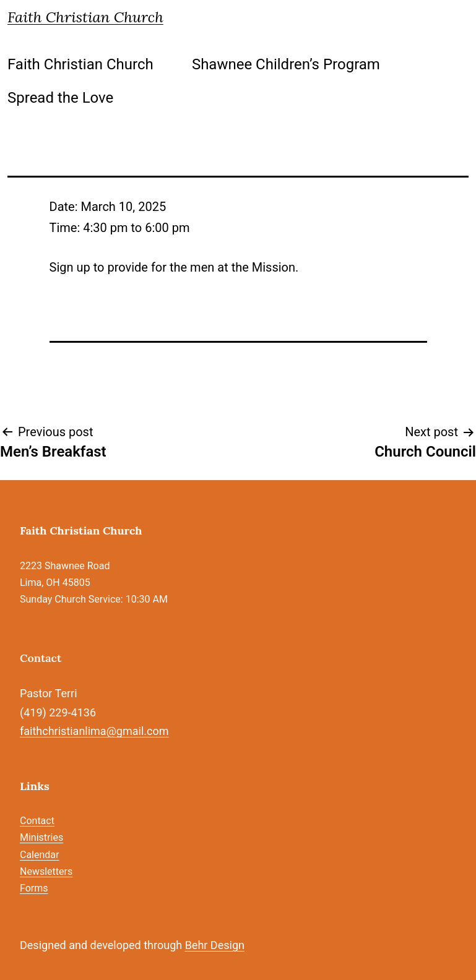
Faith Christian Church (85, 17)
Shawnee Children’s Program (286, 64)
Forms (34, 888)
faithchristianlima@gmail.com (94, 731)
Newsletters (46, 871)
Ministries (41, 837)
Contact (37, 821)
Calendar (39, 855)
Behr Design (215, 945)
